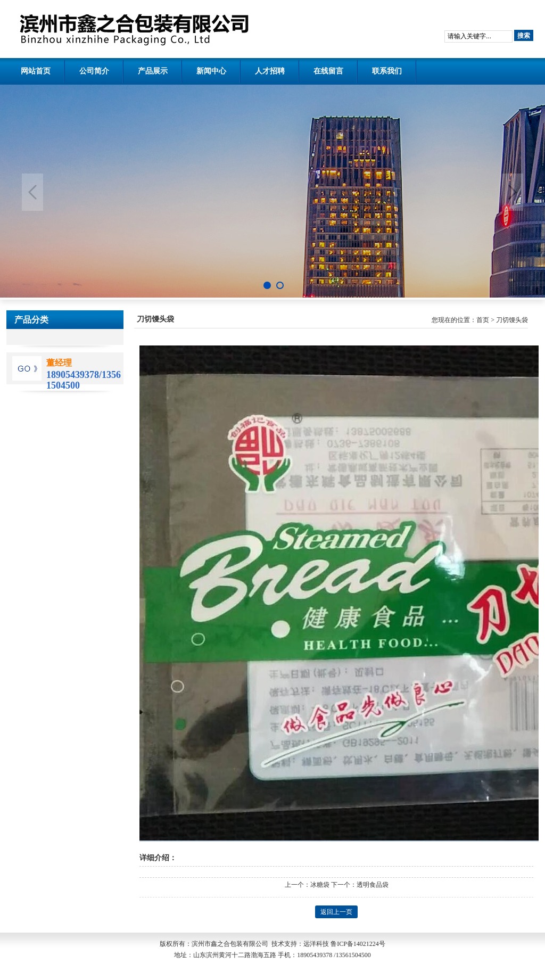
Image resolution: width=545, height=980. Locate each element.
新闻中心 (211, 71)
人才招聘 (270, 71)
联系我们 (387, 71)
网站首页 (36, 71)
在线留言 (328, 71)
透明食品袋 (373, 885)
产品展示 (153, 71)
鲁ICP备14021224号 (358, 944)
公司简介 (94, 71)
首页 (483, 320)
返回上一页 (336, 912)
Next (513, 192)
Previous (32, 192)
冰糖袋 (320, 885)
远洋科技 (316, 944)
